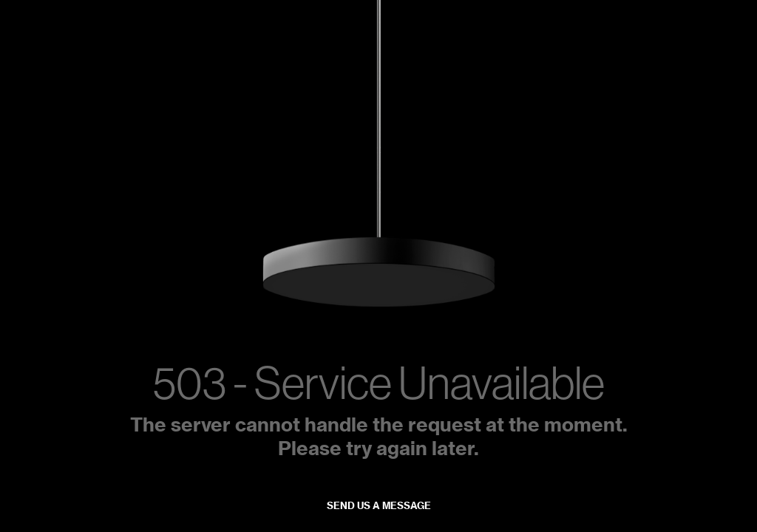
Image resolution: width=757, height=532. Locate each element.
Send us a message (379, 505)
